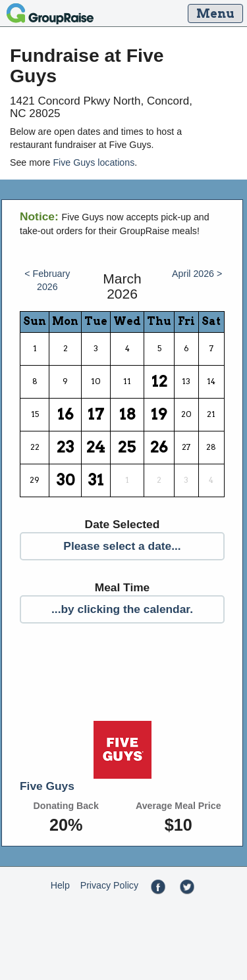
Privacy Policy (109, 885)
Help (60, 885)
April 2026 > (197, 274)
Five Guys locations (94, 162)
